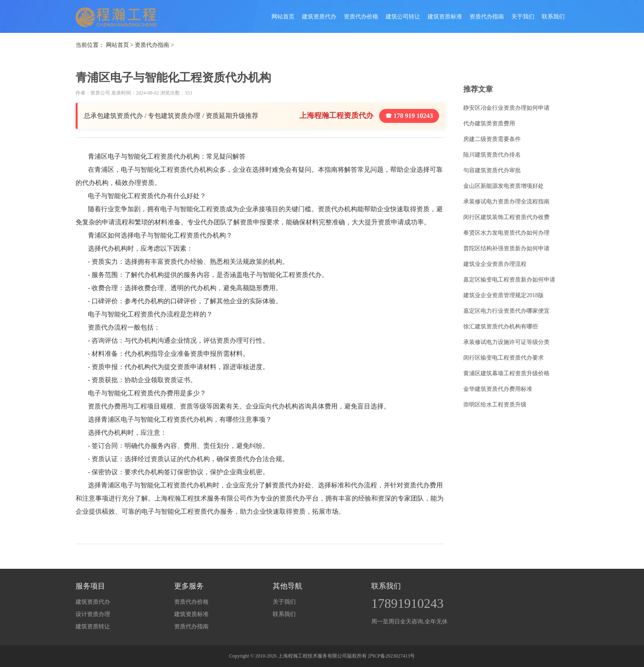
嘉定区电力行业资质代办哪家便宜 (506, 311)
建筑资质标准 (445, 17)
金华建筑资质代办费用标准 (498, 389)
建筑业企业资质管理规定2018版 (504, 295)
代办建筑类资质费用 (489, 123)
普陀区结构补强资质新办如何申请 (506, 248)
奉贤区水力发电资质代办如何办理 (506, 233)
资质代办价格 (361, 17)
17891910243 (407, 603)
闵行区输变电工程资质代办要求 (504, 358)
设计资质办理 (93, 614)
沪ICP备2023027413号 (392, 656)
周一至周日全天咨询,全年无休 (409, 622)
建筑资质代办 (319, 17)
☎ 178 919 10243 (409, 116)
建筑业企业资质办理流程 (495, 264)
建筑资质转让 (93, 627)
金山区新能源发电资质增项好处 (504, 186)
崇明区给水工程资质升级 (495, 405)
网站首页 (283, 17)
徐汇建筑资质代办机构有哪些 (501, 327)
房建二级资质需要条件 (492, 139)
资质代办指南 (487, 17)
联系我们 (553, 17)
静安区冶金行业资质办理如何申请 (506, 108)
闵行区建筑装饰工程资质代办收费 (506, 217)
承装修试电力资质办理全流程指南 (506, 202)
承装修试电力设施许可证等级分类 (506, 342)
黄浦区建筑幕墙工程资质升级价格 (506, 373)
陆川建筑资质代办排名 (492, 155)
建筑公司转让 (403, 17)
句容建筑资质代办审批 (492, 170)
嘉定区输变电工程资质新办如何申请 (509, 280)
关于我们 (523, 17)
